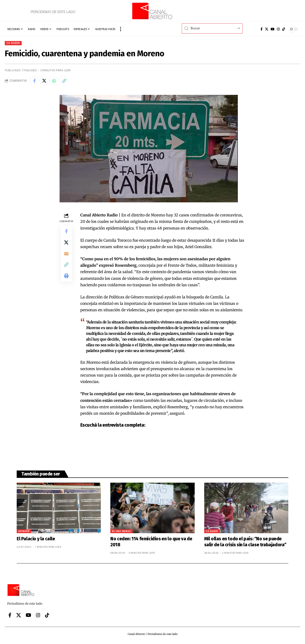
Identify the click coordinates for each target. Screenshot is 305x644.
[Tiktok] (284, 29)
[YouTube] (273, 29)
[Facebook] (262, 29)
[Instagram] (278, 29)
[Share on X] (45, 81)
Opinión (24, 532)
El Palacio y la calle (36, 539)
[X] (267, 29)
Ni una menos (121, 532)
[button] (121, 29)
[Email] (66, 255)
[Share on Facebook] (34, 81)
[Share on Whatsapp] (55, 81)
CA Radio (13, 43)
